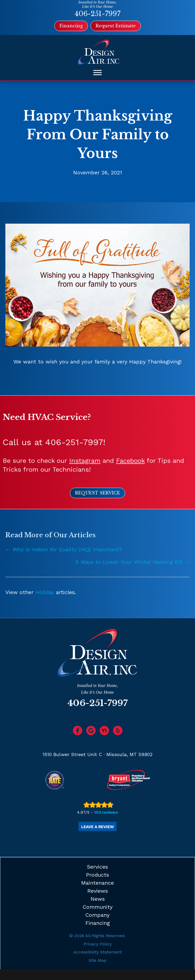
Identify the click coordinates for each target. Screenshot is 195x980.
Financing (98, 923)
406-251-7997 (97, 14)
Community (98, 907)
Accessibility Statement (98, 952)
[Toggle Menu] (97, 73)
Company (97, 915)
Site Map (98, 960)
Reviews (98, 891)
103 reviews (106, 812)
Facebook (130, 461)
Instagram (85, 461)
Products (97, 875)
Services (97, 867)
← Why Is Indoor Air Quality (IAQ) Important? (64, 549)
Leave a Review (97, 827)
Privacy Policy (98, 944)
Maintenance (97, 883)
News (98, 899)
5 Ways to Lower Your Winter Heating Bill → (133, 562)
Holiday (45, 592)
